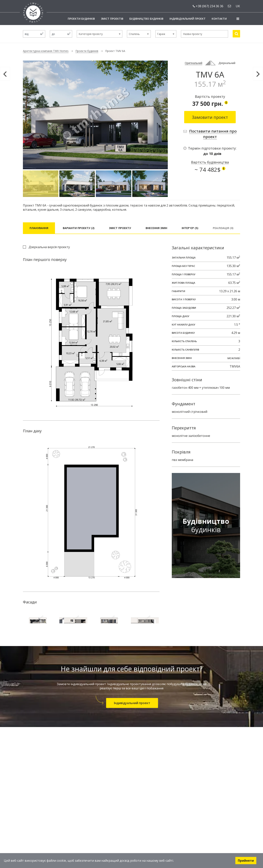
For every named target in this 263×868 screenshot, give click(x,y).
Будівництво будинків (146, 19)
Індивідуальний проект (188, 19)
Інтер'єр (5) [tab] (190, 228)
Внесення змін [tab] (156, 228)
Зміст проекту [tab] (120, 228)
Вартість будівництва (210, 162)
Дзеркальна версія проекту (49, 247)
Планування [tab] (39, 228)
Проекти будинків (81, 19)
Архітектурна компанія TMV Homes (46, 51)
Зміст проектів (112, 19)
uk (238, 6)
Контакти (219, 19)
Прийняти (246, 861)
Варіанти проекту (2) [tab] (79, 228)
